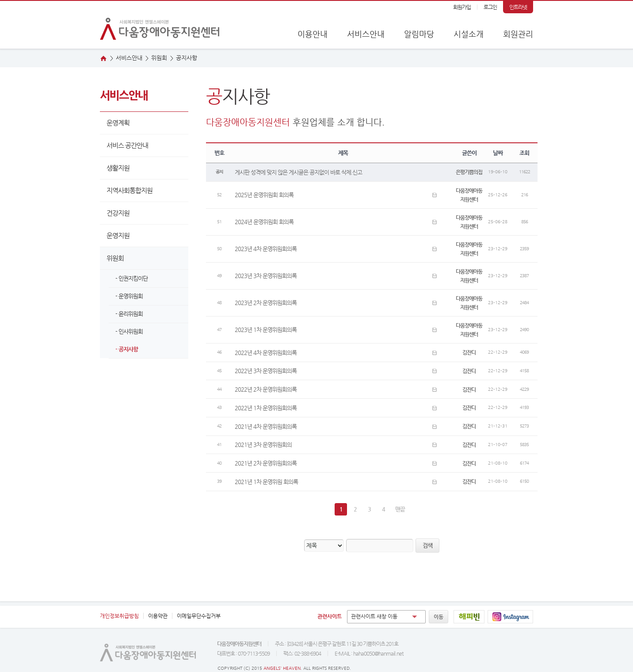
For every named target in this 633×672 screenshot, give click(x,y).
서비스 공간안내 (127, 145)
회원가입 (462, 7)
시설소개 (469, 34)
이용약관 (158, 616)
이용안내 (313, 34)
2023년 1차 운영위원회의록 (266, 330)
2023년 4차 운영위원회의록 (266, 249)
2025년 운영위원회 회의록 (264, 195)
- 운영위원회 (129, 296)
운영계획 (118, 123)
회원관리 (518, 34)
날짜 (498, 153)
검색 (427, 545)
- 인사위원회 (129, 331)
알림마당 (419, 34)
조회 (524, 153)
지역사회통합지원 (130, 190)
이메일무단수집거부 (199, 616)
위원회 (115, 258)
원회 (159, 58)
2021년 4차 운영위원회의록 (266, 426)
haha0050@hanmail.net (378, 653)
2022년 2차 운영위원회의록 (266, 389)
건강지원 (118, 213)
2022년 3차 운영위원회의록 (266, 371)
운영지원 (118, 235)
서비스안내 (366, 34)
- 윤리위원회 (129, 314)
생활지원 (118, 168)
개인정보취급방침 (119, 616)
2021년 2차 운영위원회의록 (266, 463)
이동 (439, 617)
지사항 (187, 58)
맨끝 (400, 509)
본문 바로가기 (0, 1)
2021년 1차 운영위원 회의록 (266, 482)
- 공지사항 (127, 349)
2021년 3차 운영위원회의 (263, 445)
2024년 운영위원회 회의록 (264, 222)
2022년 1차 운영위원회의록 (266, 408)
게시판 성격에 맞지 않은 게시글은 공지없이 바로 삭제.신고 (298, 172)
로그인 (490, 7)
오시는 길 (612, 96)
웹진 (612, 123)
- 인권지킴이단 (132, 278)
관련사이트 (330, 616)
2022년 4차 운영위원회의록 (266, 353)
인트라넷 (518, 7)
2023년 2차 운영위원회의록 (266, 303)
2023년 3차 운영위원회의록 (266, 276)
